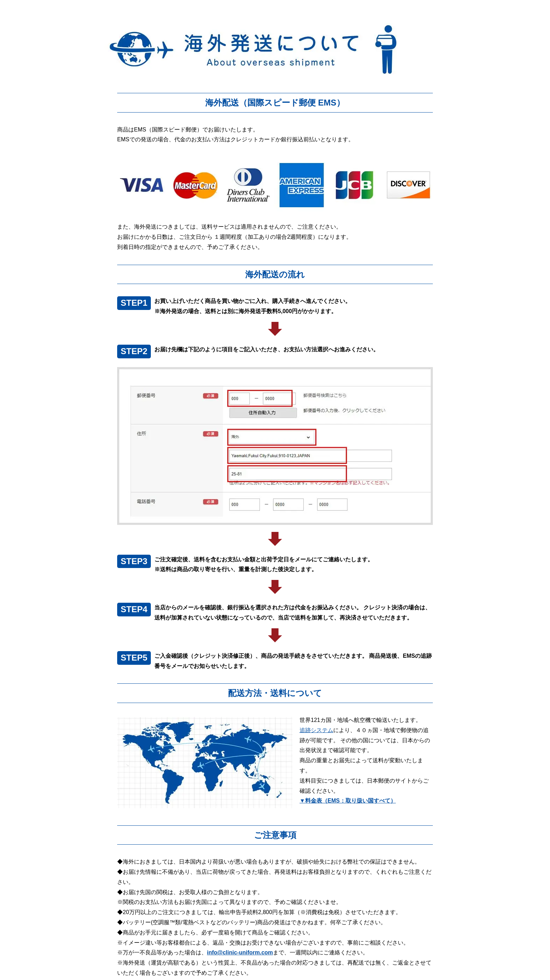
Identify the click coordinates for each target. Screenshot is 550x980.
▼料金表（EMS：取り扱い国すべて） (348, 801)
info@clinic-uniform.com (240, 952)
